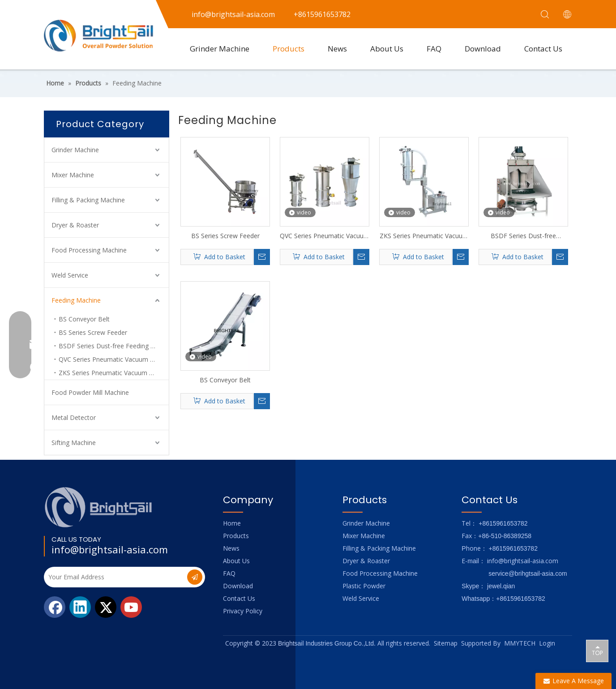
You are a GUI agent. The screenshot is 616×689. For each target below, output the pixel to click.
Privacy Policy (243, 611)
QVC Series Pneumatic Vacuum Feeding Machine (114, 359)
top (597, 650)
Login (547, 643)
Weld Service (70, 275)
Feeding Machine (76, 300)
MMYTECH (520, 643)
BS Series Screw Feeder (93, 332)
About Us (387, 49)
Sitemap (446, 643)
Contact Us (543, 49)
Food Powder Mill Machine (90, 392)
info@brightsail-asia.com (110, 549)
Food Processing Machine (89, 250)
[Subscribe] (195, 577)
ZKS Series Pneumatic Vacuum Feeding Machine (424, 236)
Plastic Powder (364, 586)
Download (483, 49)
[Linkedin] (80, 607)
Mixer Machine (73, 175)
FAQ (434, 49)
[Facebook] (55, 607)
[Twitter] (106, 607)
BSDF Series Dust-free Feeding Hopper (114, 346)
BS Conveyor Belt (84, 319)
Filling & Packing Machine (88, 200)
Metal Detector (74, 417)
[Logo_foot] (99, 507)
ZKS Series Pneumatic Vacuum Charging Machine (114, 373)
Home (232, 523)
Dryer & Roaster (75, 225)
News (337, 49)
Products (289, 49)
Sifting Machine (74, 443)
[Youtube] (131, 607)
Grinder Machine (220, 49)
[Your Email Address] (115, 577)
